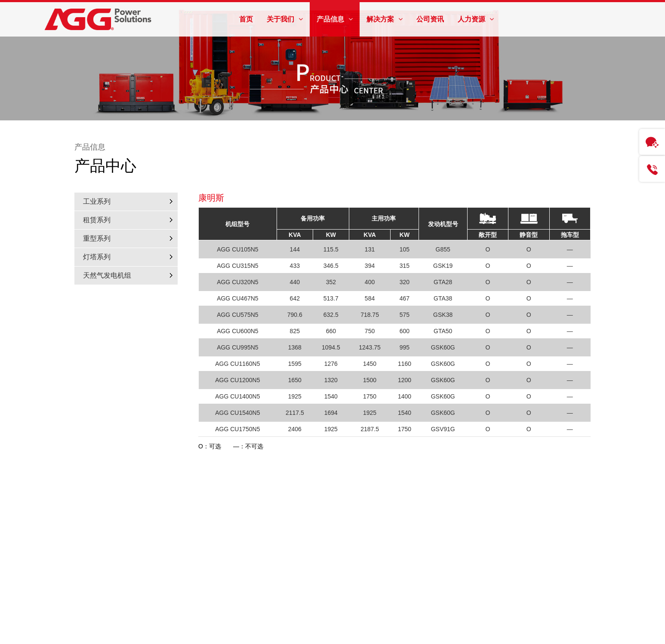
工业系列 (97, 201)
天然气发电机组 (107, 275)
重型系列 (97, 238)
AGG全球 (533, 23)
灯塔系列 (97, 257)
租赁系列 (97, 220)
